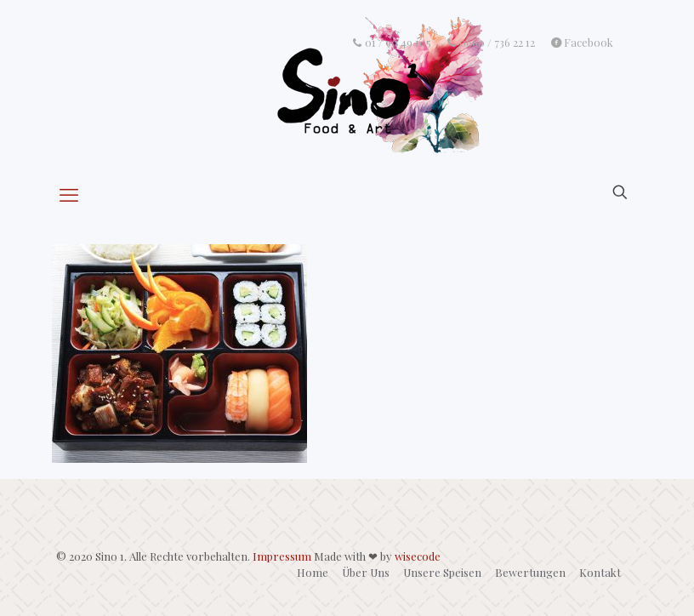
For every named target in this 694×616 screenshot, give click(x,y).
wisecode (418, 556)
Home (313, 572)
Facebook (582, 43)
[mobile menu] (71, 194)
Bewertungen (530, 572)
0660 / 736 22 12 (491, 43)
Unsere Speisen (442, 572)
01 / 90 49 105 (391, 43)
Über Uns (366, 572)
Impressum (282, 556)
